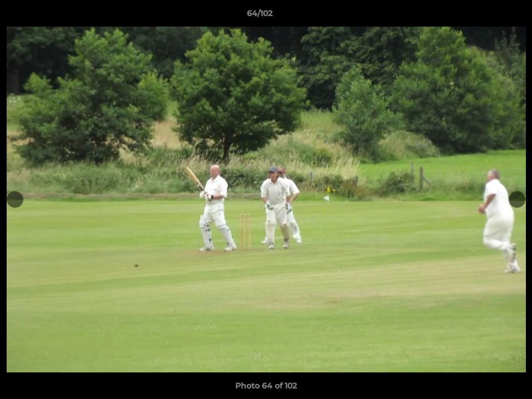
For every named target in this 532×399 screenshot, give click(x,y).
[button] (485, 16)
